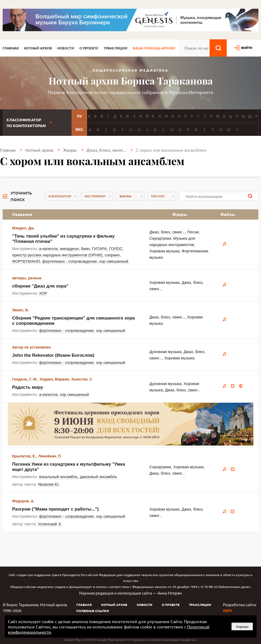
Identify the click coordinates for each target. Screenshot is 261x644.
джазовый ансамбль (98, 477)
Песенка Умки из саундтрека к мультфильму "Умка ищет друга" (69, 467)
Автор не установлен (32, 347)
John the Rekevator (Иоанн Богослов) (53, 355)
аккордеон (69, 249)
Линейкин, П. (50, 456)
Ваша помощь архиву (154, 48)
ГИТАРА (99, 249)
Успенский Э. (50, 524)
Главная (11, 48)
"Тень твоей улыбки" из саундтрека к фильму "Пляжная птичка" (63, 239)
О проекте (89, 48)
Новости (66, 48)
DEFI (227, 610)
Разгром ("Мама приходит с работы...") (55, 509)
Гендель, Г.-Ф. (25, 379)
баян (85, 249)
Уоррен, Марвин (54, 379)
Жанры (70, 150)
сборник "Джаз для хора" (40, 286)
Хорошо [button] (242, 627)
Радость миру (28, 387)
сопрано (112, 255)
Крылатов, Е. (24, 456)
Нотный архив (38, 48)
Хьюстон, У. (82, 379)
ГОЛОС (116, 249)
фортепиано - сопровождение (70, 261)
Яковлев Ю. (49, 484)
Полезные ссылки (93, 611)
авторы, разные (27, 278)
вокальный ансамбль (58, 477)
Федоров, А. (23, 501)
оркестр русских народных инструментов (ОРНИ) (57, 255)
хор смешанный (114, 261)
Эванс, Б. (21, 310)
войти (247, 48)
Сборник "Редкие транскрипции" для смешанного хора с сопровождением (73, 321)
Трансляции (116, 48)
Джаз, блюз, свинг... (106, 150)
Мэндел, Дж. (23, 228)
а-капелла (48, 249)
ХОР (43, 293)
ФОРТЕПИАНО (26, 261)
